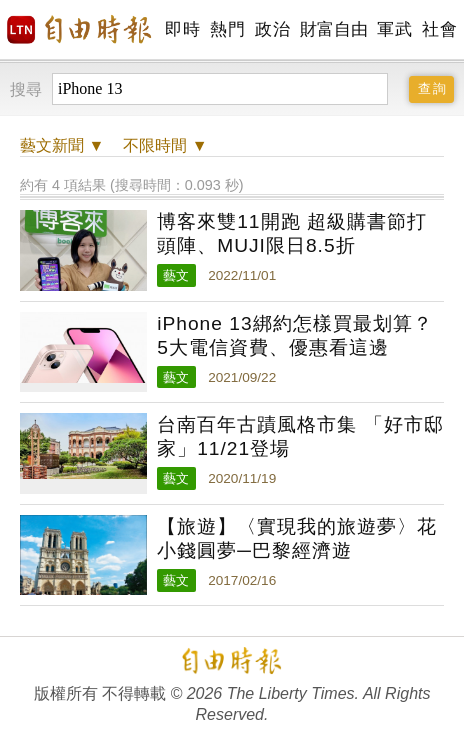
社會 (439, 29)
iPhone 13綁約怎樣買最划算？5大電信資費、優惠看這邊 (294, 335)
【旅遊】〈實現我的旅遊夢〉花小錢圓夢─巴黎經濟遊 (297, 538)
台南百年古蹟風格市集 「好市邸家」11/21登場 (300, 436)
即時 (182, 29)
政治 (272, 29)
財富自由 (333, 29)
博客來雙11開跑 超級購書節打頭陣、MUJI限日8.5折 (292, 233)
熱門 (227, 29)
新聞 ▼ (62, 145)
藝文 (176, 275)
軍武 (394, 29)
